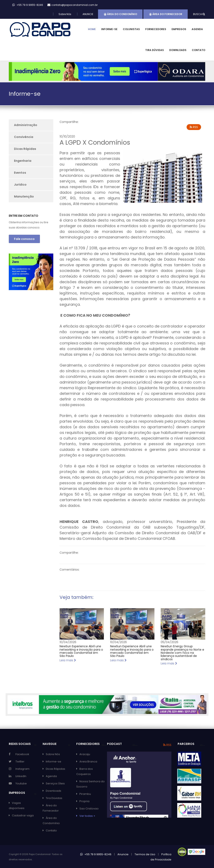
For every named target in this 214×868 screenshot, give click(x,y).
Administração (26, 125)
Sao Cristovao (89, 809)
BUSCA (199, 14)
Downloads (178, 50)
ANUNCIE (88, 14)
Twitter (20, 762)
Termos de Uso (145, 854)
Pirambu (85, 794)
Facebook (22, 754)
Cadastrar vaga (23, 815)
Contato (199, 50)
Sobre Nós (65, 14)
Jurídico (20, 185)
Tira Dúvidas (155, 50)
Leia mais (68, 660)
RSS (194, 127)
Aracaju (85, 754)
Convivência (24, 137)
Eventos (20, 173)
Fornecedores (156, 29)
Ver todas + (87, 816)
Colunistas (131, 29)
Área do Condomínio (120, 14)
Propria (84, 801)
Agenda (197, 29)
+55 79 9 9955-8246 (96, 854)
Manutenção (24, 196)
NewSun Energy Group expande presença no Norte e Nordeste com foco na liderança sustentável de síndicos (182, 653)
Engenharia (23, 161)
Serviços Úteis (55, 783)
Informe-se (109, 29)
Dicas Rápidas (25, 149)
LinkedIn (21, 776)
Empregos (179, 29)
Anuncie (123, 854)
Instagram (22, 769)
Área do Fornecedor (166, 14)
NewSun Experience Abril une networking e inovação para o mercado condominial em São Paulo (81, 651)
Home (92, 29)
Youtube (21, 783)
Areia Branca (88, 762)
